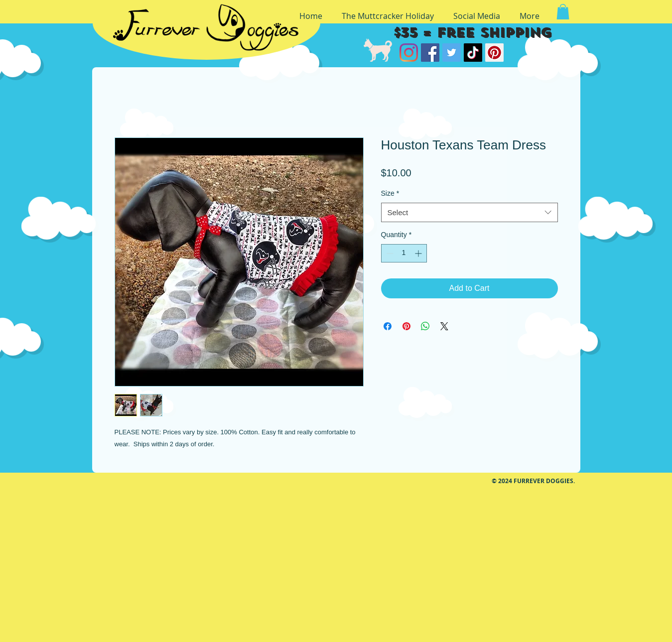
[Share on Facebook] (388, 326)
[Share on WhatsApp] (425, 326)
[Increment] (419, 253)
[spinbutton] (404, 253)
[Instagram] (409, 53)
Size (390, 193)
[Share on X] (444, 326)
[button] (563, 12)
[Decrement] (389, 253)
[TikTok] (473, 53)
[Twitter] (452, 53)
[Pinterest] (494, 53)
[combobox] (470, 212)
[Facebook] (430, 53)
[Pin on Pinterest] (406, 326)
